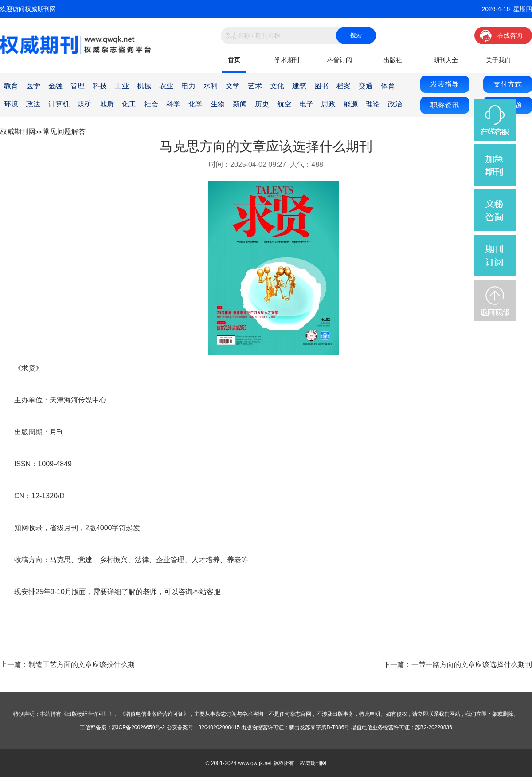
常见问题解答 (64, 132)
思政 (329, 104)
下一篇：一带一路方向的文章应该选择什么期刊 (458, 665)
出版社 (393, 60)
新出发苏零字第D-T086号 (319, 727)
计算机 (59, 104)
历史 (262, 104)
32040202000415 (219, 727)
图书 (321, 86)
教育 (11, 86)
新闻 (240, 104)
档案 (344, 86)
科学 (173, 104)
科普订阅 (340, 60)
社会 (151, 104)
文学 (233, 86)
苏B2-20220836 (434, 727)
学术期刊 (287, 60)
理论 (373, 104)
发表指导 (445, 84)
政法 (33, 104)
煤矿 (85, 104)
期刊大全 (446, 60)
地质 (107, 104)
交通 (366, 86)
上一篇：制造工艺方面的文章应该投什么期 (67, 665)
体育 (388, 86)
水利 (211, 86)
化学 (196, 104)
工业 (122, 86)
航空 (284, 104)
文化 (277, 86)
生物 (218, 104)
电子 (306, 104)
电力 (188, 86)
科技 (100, 86)
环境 (11, 104)
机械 (144, 86)
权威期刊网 (18, 132)
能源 (351, 104)
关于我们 (498, 60)
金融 (55, 86)
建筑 (299, 86)
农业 (166, 86)
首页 (234, 60)
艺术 (255, 86)
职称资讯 (445, 105)
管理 (78, 86)
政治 (395, 104)
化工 (129, 104)
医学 (33, 86)
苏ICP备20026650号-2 (138, 727)
